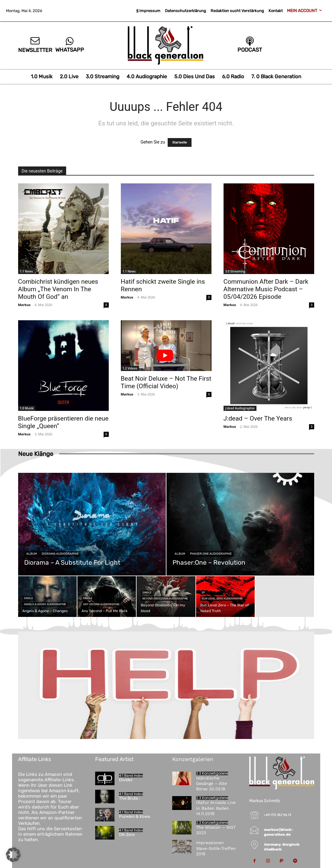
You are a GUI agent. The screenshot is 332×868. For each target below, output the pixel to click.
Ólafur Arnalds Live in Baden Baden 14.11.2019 (216, 808)
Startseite (180, 142)
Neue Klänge (36, 454)
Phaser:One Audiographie (211, 554)
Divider (126, 780)
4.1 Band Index (131, 776)
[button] (13, 855)
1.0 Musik (27, 408)
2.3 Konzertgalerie (212, 773)
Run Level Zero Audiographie (222, 599)
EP (203, 592)
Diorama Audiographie (60, 554)
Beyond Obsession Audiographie (165, 599)
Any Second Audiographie (101, 604)
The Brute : (130, 798)
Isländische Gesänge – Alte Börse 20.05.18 (211, 783)
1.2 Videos (130, 368)
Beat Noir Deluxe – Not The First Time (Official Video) (166, 382)
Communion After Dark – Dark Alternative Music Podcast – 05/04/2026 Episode (266, 289)
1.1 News (26, 271)
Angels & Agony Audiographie (45, 604)
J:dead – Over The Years (258, 418)
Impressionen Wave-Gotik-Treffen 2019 (216, 848)
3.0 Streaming (235, 271)
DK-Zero (127, 835)
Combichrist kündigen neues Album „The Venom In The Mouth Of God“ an (58, 289)
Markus (24, 305)
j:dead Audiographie (240, 408)
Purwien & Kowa (135, 816)
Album (32, 554)
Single (28, 598)
